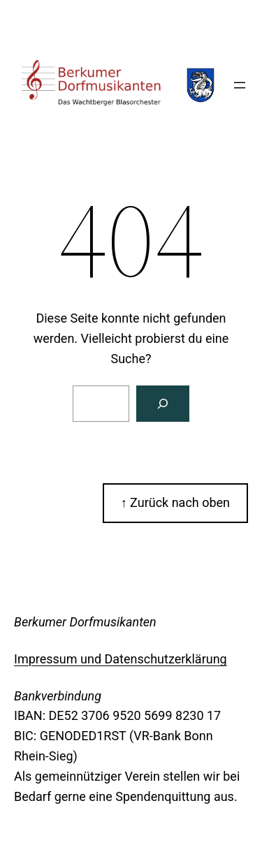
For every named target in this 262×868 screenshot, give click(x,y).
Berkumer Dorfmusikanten (85, 622)
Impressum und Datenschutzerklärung (121, 659)
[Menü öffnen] (240, 85)
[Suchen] (163, 404)
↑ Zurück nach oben (175, 502)
